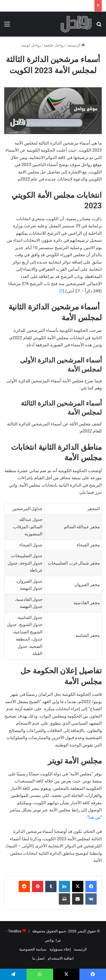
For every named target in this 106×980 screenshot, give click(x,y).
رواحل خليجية (54, 45)
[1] (62, 291)
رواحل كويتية (31, 45)
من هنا (95, 817)
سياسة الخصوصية (33, 949)
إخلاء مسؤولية (60, 949)
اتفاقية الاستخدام (61, 958)
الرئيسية (76, 45)
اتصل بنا (38, 958)
